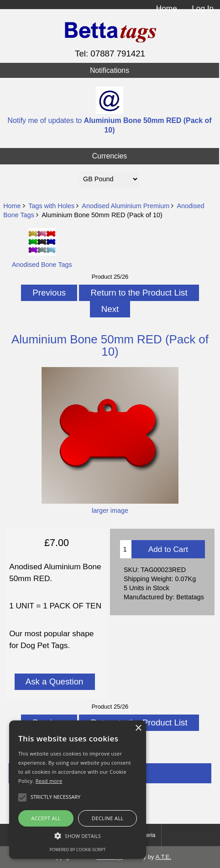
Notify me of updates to (110, 110)
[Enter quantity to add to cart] (126, 549)
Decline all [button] (108, 818)
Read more (49, 781)
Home (167, 8)
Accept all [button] (46, 818)
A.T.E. (163, 857)
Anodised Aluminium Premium (126, 206)
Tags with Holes (51, 206)
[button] (78, 836)
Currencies (110, 156)
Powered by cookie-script (78, 850)
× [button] (138, 728)
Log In (203, 8)
